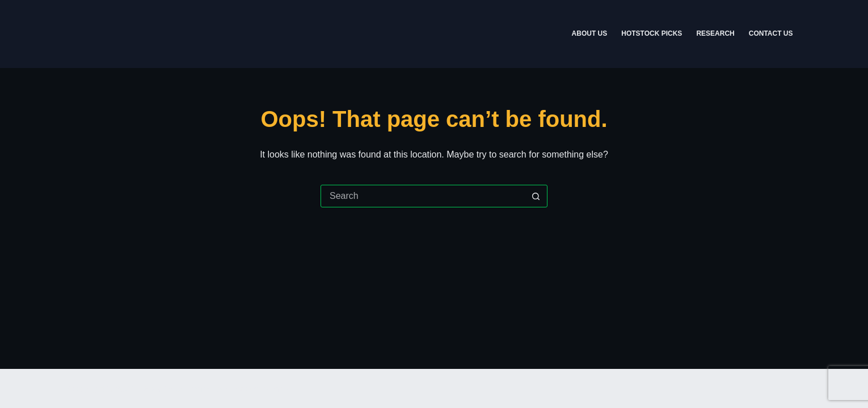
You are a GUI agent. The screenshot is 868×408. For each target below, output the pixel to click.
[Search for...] (423, 196)
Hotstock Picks (652, 33)
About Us (590, 33)
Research (715, 33)
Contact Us (771, 33)
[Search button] (536, 196)
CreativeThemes (258, 388)
